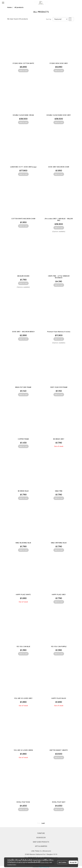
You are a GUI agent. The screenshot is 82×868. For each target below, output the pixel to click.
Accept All (73, 862)
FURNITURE (41, 833)
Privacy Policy (45, 862)
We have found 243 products (17, 19)
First (39, 823)
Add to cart (23, 71)
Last (43, 823)
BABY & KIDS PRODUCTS (41, 842)
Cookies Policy (12, 864)
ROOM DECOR (41, 838)
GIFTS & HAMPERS (41, 846)
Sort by (49, 19)
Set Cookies (62, 862)
